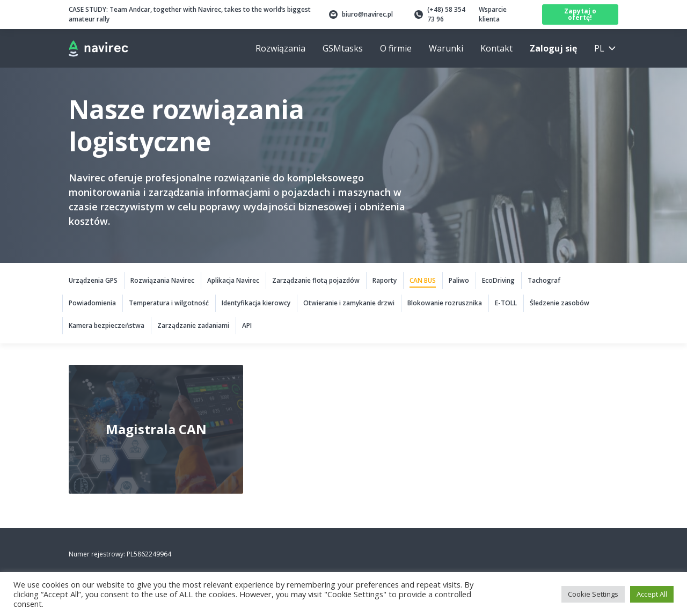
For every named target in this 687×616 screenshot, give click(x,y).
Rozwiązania (280, 48)
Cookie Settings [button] (593, 594)
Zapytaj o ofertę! (580, 14)
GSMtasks (343, 48)
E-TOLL (506, 303)
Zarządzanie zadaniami (193, 325)
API (247, 325)
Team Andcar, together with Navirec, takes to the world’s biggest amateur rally (190, 14)
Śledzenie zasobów (560, 303)
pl (599, 48)
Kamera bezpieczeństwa (107, 325)
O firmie (396, 48)
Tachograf (544, 280)
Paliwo (459, 280)
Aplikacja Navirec (233, 280)
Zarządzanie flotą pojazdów (316, 280)
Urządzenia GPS (93, 280)
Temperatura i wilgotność (169, 303)
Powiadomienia (92, 303)
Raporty (385, 280)
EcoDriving (498, 280)
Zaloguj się (553, 48)
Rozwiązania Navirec (162, 280)
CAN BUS (423, 280)
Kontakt (496, 48)
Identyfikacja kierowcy (256, 303)
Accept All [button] (652, 594)
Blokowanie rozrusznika (445, 303)
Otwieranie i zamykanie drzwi (349, 303)
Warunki (446, 48)
